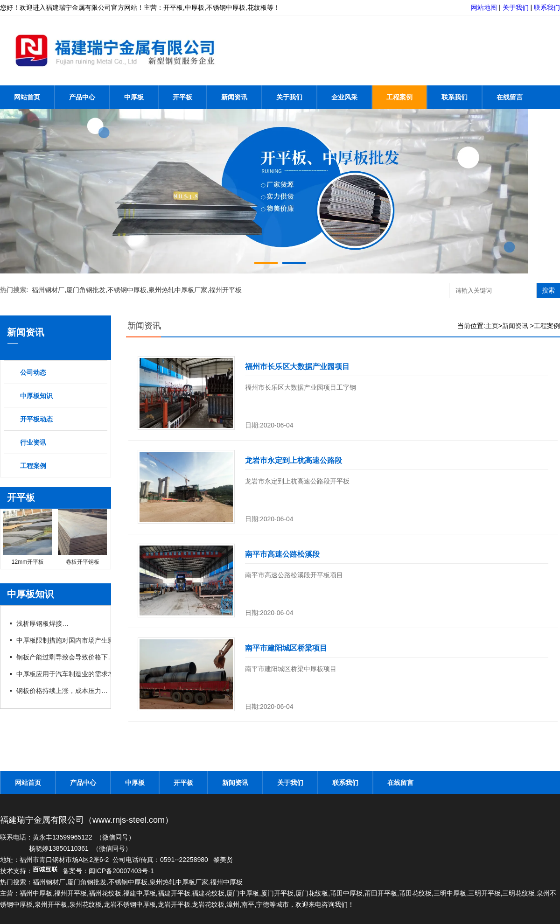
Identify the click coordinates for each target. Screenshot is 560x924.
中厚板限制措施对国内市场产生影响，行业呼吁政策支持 (97, 640)
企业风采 (344, 97)
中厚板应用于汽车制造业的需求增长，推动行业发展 (91, 674)
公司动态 (33, 372)
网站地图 (484, 7)
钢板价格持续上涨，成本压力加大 (65, 691)
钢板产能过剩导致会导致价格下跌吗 (68, 657)
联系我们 (547, 7)
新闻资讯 (234, 97)
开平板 (182, 97)
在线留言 (510, 97)
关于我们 (516, 7)
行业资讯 (33, 442)
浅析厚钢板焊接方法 (45, 623)
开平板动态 (36, 419)
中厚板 (134, 97)
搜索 (548, 290)
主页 (492, 326)
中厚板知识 (36, 396)
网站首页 (27, 97)
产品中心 (82, 97)
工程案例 (399, 97)
